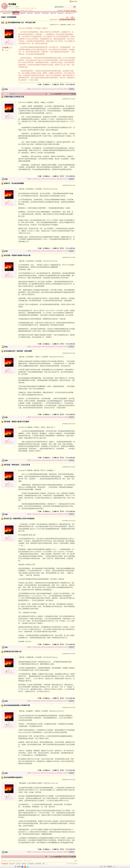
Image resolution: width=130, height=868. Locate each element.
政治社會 (10, 10)
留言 (6, 44)
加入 (105, 866)
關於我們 (12, 864)
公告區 (54, 13)
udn (2, 10)
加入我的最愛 (25, 8)
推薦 (74, 25)
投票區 (30, 13)
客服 (44, 864)
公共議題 (16, 10)
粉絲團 (19, 866)
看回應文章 (54, 19)
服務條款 (24, 864)
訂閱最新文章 (33, 8)
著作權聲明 (31, 864)
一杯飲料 (6, 50)
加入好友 (11, 44)
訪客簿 (61, 13)
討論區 (16, 13)
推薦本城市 (18, 8)
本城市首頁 (7, 13)
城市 (6, 10)
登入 (101, 866)
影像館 (37, 13)
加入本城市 (11, 8)
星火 (13, 7)
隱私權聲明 (38, 864)
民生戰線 (12, 4)
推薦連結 (46, 13)
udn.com (75, 864)
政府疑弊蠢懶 (12, 17)
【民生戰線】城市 (23, 10)
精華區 (23, 13)
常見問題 (18, 864)
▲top (76, 861)
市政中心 (70, 13)
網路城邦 (75, 1)
